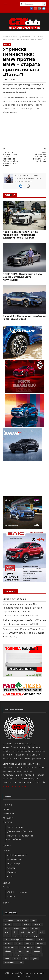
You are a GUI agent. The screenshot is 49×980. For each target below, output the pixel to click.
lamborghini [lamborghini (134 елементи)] (16, 940)
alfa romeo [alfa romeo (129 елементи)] (9, 921)
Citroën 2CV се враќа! (15, 599)
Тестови (7, 822)
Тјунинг (7, 846)
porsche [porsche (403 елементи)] (8, 955)
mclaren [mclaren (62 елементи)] (29, 943)
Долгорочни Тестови (20, 831)
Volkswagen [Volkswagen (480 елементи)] (9, 962)
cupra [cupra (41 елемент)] (17, 928)
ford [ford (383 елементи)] (22, 932)
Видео (14, 37)
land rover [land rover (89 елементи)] (29, 940)
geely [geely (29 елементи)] (42, 932)
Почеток (6, 37)
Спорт (11, 877)
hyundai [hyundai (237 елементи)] (17, 936)
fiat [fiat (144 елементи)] (15, 932)
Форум (7, 903)
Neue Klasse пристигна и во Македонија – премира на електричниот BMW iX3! (20, 235)
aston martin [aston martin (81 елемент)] (22, 921)
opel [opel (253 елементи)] (28, 951)
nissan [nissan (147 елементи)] (19, 951)
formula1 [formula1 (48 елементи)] (32, 932)
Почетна (8, 805)
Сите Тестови (15, 827)
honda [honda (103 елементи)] (7, 936)
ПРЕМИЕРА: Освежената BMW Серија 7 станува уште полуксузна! (23, 277)
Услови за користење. (15, 786)
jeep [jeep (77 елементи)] (36, 936)
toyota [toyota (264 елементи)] (34, 959)
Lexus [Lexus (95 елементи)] (40, 940)
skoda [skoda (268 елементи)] (7, 959)
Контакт (12, 896)
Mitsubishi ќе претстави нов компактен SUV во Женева (38, 157)
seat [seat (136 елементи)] (40, 955)
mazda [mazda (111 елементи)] (18, 943)
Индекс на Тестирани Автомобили (19, 838)
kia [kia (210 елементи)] (6, 940)
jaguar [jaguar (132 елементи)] (27, 936)
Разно (6, 850)
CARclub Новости (17, 892)
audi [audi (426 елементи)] (33, 921)
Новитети (8, 813)
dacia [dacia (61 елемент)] (25, 928)
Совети (11, 868)
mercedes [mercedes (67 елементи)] (40, 943)
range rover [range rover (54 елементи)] (19, 955)
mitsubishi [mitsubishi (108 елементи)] (9, 951)
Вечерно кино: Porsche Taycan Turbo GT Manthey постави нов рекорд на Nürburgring (24, 633)
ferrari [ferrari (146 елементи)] (7, 932)
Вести (6, 809)
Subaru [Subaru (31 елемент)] (16, 959)
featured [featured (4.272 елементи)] (35, 928)
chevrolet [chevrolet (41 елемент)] (37, 924)
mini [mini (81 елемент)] (38, 947)
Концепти (8, 818)
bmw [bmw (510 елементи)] (17, 924)
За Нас (6, 887)
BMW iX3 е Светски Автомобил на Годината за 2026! (24, 318)
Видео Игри (14, 864)
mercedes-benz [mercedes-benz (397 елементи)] (26, 947)
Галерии (12, 872)
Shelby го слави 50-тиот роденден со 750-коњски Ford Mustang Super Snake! (11, 159)
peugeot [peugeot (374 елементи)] (37, 951)
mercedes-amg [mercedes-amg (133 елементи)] (10, 947)
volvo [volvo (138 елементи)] (20, 962)
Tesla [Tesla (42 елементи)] (25, 959)
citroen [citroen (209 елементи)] (7, 928)
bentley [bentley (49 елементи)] (7, 924)
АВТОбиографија (17, 855)
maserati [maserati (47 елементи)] (8, 943)
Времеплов (14, 859)
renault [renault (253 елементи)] (31, 955)
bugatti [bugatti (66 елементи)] (26, 924)
